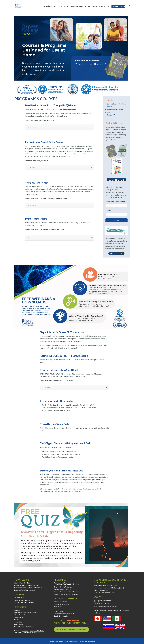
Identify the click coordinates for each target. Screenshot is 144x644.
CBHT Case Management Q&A (104, 593)
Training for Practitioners (23, 600)
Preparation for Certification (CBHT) (68, 585)
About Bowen (91, 6)
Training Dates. (19, 598)
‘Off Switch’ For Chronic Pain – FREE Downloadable (64, 356)
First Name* (110, 202)
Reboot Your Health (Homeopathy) (57, 401)
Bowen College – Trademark (24, 627)
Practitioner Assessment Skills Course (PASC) (109, 588)
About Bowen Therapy (22, 615)
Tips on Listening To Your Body (54, 424)
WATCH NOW (116, 254)
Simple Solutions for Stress (63, 587)
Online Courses (59, 611)
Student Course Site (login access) (26, 612)
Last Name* (120, 202)
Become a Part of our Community (25, 590)
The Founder (19, 617)
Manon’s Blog (19, 624)
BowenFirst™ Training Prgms (71, 6)
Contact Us (104, 6)
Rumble (32, 632)
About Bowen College (115, 109)
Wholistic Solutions (60, 602)
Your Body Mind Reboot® (37, 183)
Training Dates (50, 6)
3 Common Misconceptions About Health (59, 370)
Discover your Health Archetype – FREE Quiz (61, 471)
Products (57, 609)
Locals (38, 632)
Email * (108, 211)
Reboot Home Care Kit (61, 604)
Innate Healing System (36, 219)
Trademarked (91, 641)
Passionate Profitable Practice (64, 583)
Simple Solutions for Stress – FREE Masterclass (62, 332)
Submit (117, 220)
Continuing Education (61, 616)
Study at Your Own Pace (22, 583)
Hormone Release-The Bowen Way (105, 585)
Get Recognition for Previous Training (27, 585)
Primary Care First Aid (101, 590)
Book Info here (116, 180)
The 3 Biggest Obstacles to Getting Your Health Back (65, 443)
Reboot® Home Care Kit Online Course (44, 142)
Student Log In (118, 6)
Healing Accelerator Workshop (64, 614)
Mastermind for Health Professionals (66, 594)
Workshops (58, 606)
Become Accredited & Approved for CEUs (28, 588)
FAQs (109, 112)
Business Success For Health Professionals (68, 592)
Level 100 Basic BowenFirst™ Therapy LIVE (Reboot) (50, 105)
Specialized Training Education (24, 602)
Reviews (17, 610)
